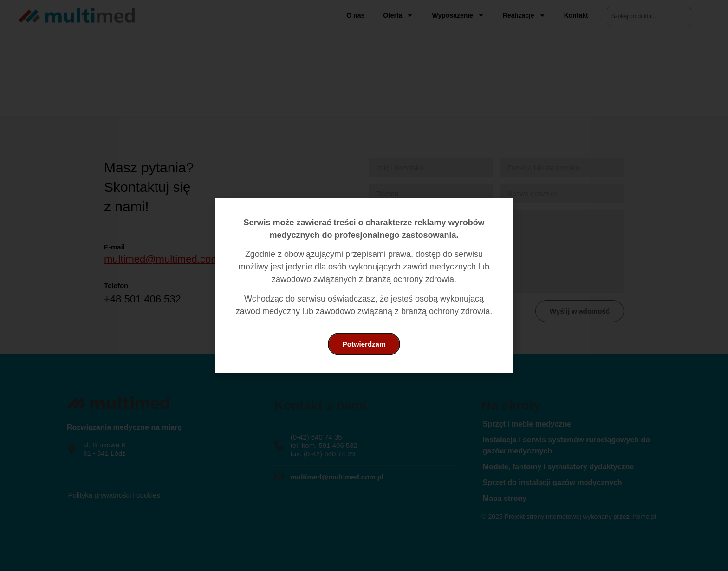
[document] (364, 285)
